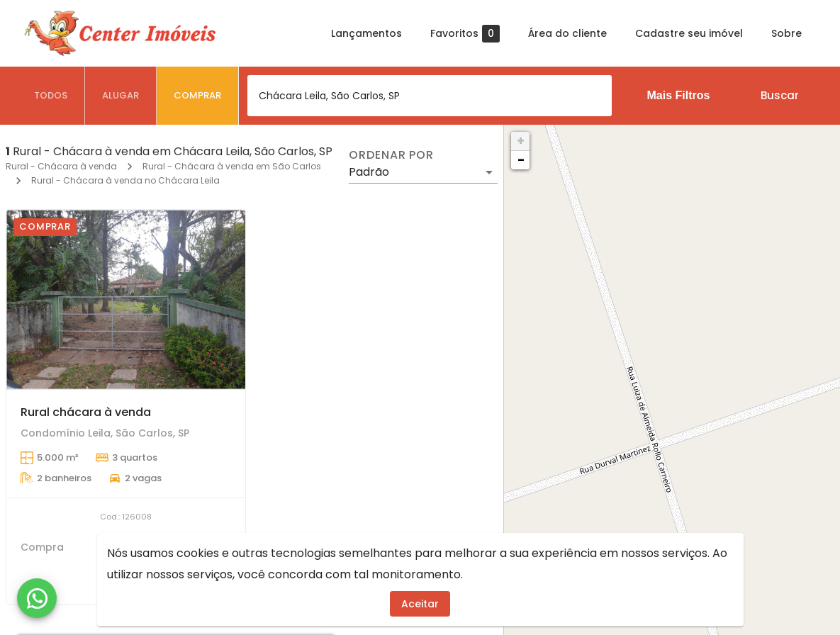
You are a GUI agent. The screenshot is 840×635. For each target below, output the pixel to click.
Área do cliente (567, 33)
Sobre (786, 33)
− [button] (521, 160)
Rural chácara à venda (86, 412)
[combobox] (430, 96)
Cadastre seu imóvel (689, 33)
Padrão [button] (369, 172)
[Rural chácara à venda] (126, 299)
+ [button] (521, 141)
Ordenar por (391, 155)
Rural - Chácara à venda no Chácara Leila (125, 180)
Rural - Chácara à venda (61, 166)
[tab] (51, 96)
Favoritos (465, 34)
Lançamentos (366, 33)
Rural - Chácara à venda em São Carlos (232, 166)
